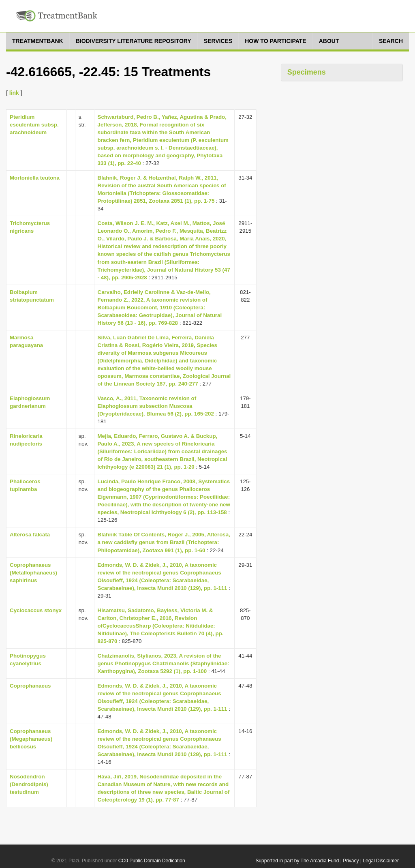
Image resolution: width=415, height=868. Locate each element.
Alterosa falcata (30, 535)
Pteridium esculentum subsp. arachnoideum (34, 125)
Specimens (307, 72)
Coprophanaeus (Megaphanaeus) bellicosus (31, 739)
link (14, 93)
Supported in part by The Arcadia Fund (297, 861)
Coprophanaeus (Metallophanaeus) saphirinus (33, 573)
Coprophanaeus (30, 686)
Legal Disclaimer (381, 861)
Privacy (351, 861)
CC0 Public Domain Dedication (152, 861)
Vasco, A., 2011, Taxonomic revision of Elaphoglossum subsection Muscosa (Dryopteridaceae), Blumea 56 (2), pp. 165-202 (156, 406)
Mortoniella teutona (35, 178)
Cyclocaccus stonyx (36, 610)
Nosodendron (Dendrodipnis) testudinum (29, 784)
